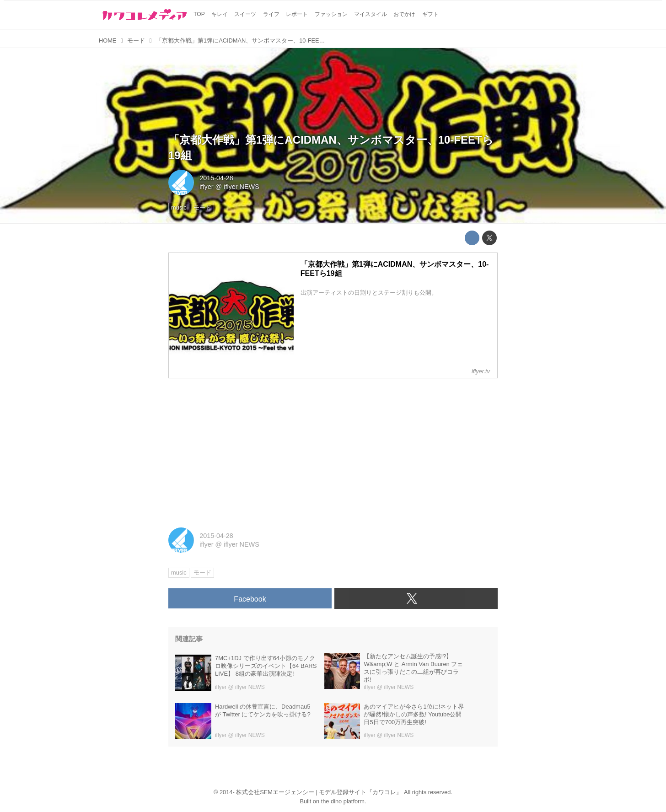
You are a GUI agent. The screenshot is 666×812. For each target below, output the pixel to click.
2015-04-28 (216, 178)
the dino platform (343, 801)
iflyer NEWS (242, 187)
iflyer (206, 187)
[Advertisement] (333, 450)
